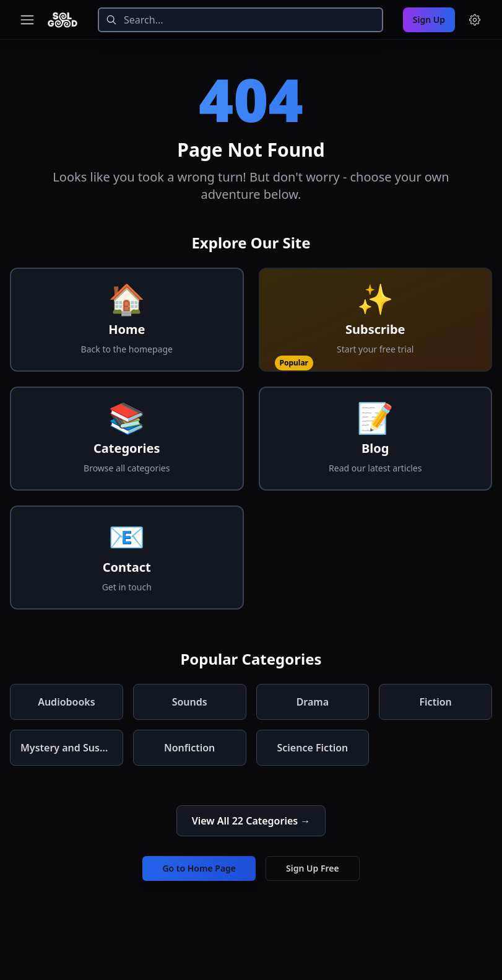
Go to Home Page (199, 868)
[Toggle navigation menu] (27, 20)
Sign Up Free (313, 868)
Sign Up (429, 20)
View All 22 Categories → (251, 821)
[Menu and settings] (475, 20)
